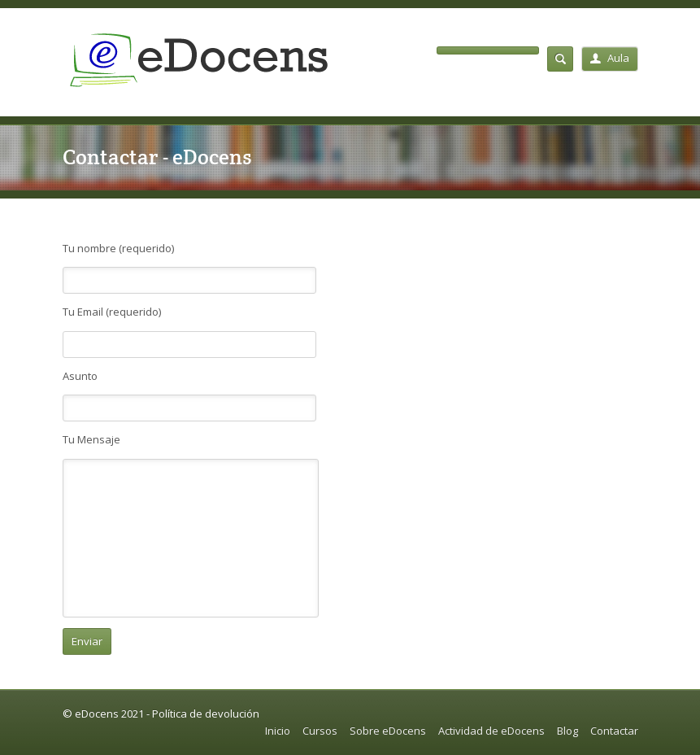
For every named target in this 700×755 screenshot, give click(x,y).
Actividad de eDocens (491, 731)
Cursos (320, 731)
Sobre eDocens (388, 731)
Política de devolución (206, 714)
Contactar (614, 731)
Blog (567, 731)
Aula (610, 58)
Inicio (278, 731)
